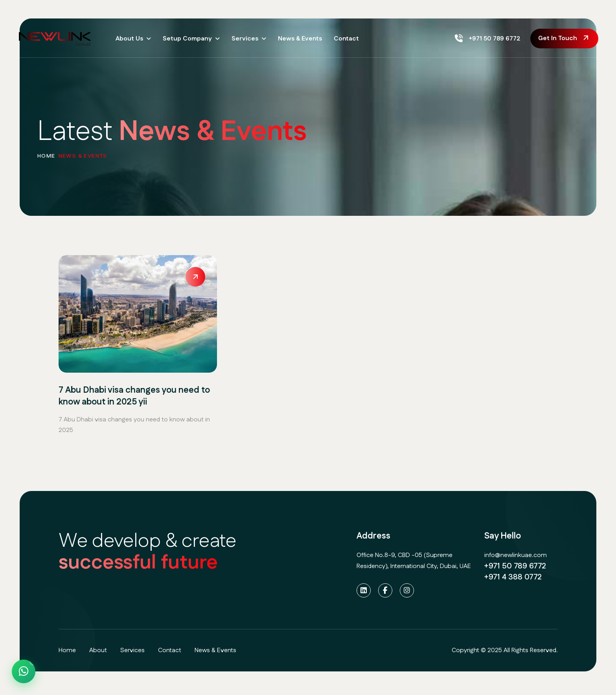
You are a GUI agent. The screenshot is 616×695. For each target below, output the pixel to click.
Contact (346, 39)
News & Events (300, 39)
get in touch (558, 38)
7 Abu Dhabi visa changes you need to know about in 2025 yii (134, 397)
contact (170, 650)
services (132, 650)
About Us (129, 39)
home (46, 160)
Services (245, 39)
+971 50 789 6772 (488, 39)
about (98, 650)
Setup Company (187, 39)
